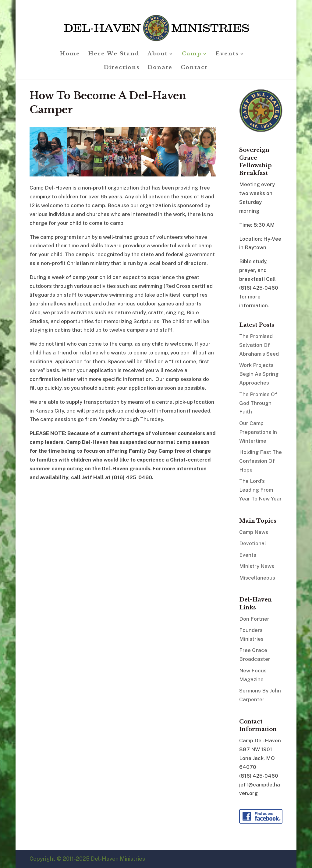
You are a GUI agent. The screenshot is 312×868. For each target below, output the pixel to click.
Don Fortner (254, 619)
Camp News (254, 532)
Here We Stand (114, 54)
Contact (194, 68)
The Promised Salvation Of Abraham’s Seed (259, 345)
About (158, 54)
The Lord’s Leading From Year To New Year (261, 490)
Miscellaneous (257, 578)
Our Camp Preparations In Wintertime (258, 432)
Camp (192, 54)
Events (227, 54)
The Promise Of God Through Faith (258, 403)
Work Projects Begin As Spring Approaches (259, 374)
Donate (160, 68)
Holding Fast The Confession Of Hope (261, 461)
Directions (122, 68)
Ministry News (257, 566)
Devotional (253, 543)
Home (70, 54)
